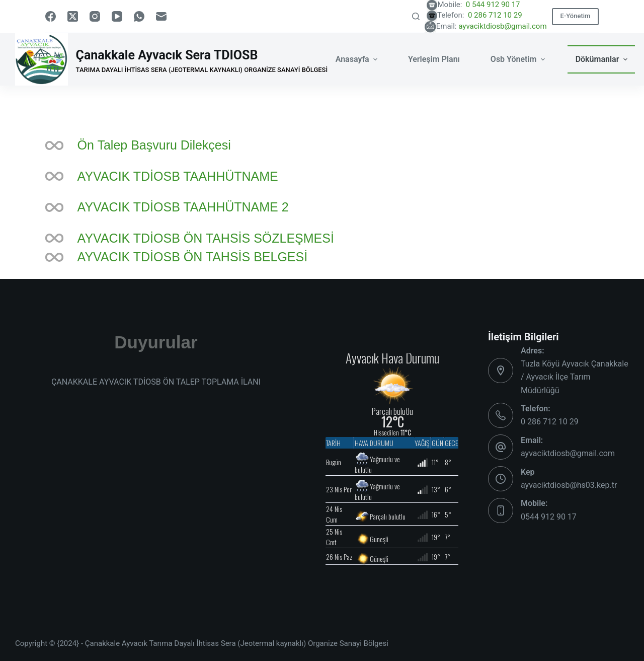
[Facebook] (51, 16)
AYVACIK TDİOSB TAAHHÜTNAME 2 (183, 207)
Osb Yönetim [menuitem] (519, 59)
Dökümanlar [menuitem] (603, 59)
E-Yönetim (576, 16)
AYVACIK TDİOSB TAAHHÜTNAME (178, 176)
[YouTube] (117, 16)
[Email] (161, 16)
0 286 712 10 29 (506, 15)
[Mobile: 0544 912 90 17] (501, 510)
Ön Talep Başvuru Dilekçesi (154, 145)
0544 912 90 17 (549, 517)
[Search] (416, 16)
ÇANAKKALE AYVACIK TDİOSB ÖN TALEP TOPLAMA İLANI (156, 382)
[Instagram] (95, 16)
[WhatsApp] (139, 16)
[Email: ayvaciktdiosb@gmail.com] (501, 447)
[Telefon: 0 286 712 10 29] (501, 415)
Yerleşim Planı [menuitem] (434, 59)
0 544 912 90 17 (505, 5)
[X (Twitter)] (73, 16)
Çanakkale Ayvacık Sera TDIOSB (167, 55)
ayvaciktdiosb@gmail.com (502, 26)
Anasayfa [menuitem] (358, 59)
